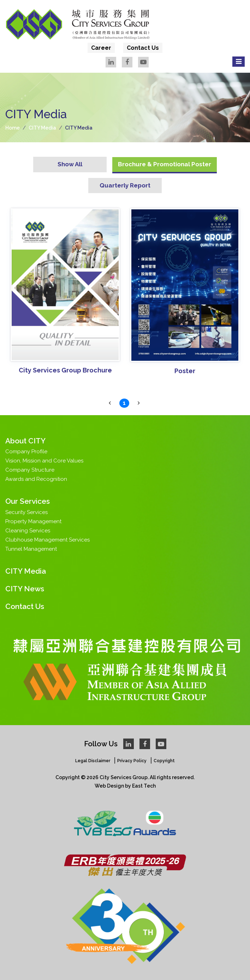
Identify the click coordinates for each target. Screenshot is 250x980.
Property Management (33, 521)
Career (101, 48)
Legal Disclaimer (93, 761)
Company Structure (30, 470)
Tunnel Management (31, 549)
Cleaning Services (28, 531)
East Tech (144, 786)
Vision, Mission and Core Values (44, 461)
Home (13, 128)
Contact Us (143, 48)
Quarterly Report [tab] (125, 185)
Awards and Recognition (36, 479)
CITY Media (42, 128)
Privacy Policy (132, 761)
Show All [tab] (70, 164)
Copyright (164, 761)
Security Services (26, 512)
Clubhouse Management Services (47, 540)
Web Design (109, 786)
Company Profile (26, 452)
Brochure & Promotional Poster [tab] (165, 164)
